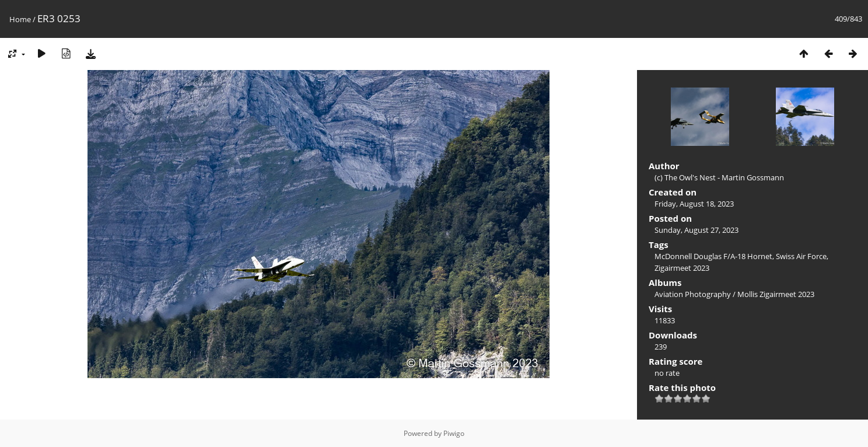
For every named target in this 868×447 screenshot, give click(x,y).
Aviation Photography (693, 294)
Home (20, 19)
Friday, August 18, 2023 (694, 204)
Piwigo (454, 433)
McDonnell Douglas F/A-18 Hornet (713, 256)
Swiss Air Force (801, 256)
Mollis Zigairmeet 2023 (776, 294)
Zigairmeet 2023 (682, 268)
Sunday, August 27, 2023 (696, 230)
